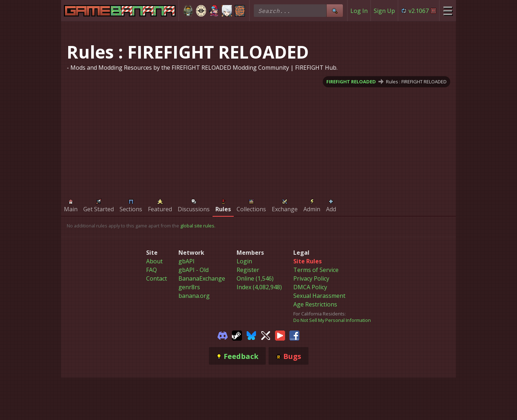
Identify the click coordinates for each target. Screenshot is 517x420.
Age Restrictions (315, 304)
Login (244, 261)
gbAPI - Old (194, 270)
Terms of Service (316, 270)
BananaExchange (202, 278)
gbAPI (187, 261)
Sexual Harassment (319, 296)
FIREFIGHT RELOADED (351, 82)
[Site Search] (335, 11)
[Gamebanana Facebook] (294, 335)
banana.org (194, 296)
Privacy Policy (311, 278)
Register (248, 270)
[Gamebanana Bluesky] (251, 335)
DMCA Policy (310, 287)
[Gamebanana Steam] (237, 335)
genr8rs (189, 287)
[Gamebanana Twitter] (266, 335)
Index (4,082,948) (259, 287)
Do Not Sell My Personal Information (332, 320)
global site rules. (198, 226)
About (154, 261)
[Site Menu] (448, 11)
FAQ (152, 270)
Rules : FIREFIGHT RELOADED (416, 82)
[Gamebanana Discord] (223, 335)
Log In (359, 11)
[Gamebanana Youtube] (280, 335)
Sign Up (384, 11)
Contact (157, 278)
